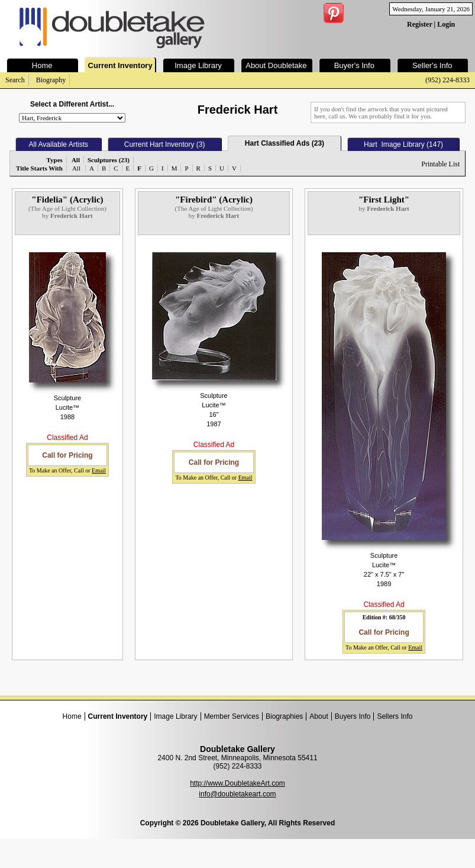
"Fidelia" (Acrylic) (67, 200)
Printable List (440, 164)
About (319, 716)
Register (419, 24)
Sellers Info (395, 716)
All (76, 168)
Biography (51, 80)
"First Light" (384, 200)
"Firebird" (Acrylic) (214, 200)
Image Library (175, 716)
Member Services (232, 716)
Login (446, 24)
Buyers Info (353, 716)
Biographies (284, 716)
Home (72, 716)
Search (15, 80)
